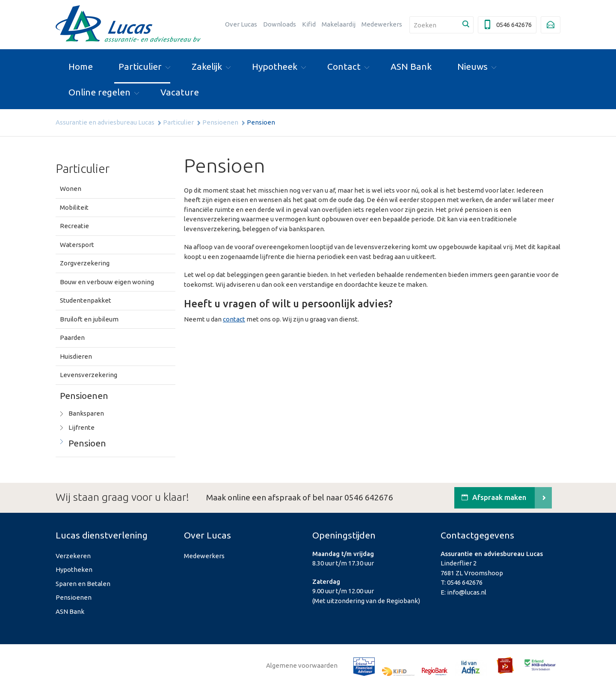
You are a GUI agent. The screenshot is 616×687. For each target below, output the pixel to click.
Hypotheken (74, 570)
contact (234, 319)
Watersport (77, 245)
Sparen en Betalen (83, 584)
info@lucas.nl (467, 592)
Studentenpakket (86, 300)
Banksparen (86, 413)
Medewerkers (382, 24)
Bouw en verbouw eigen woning (107, 282)
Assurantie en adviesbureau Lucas (105, 122)
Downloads (280, 24)
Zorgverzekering (85, 263)
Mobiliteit (74, 207)
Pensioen (87, 443)
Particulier (178, 122)
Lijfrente (81, 427)
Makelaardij (339, 24)
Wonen (71, 189)
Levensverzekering (89, 375)
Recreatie (74, 226)
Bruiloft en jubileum (89, 319)
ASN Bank (70, 611)
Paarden (72, 338)
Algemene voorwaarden (302, 665)
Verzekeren (73, 556)
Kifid (309, 24)
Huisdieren (76, 356)
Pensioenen (220, 122)
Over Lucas (241, 24)
